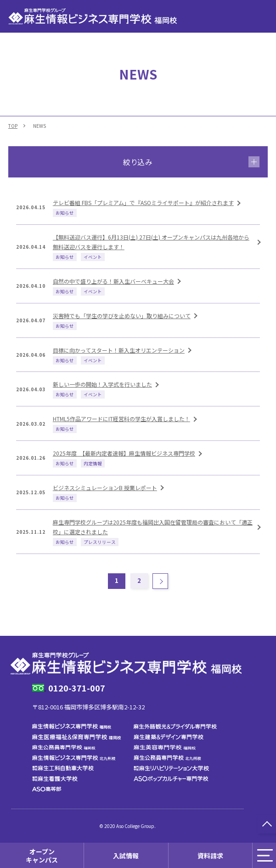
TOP (13, 126)
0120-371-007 (77, 688)
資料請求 (210, 855)
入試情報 (126, 855)
